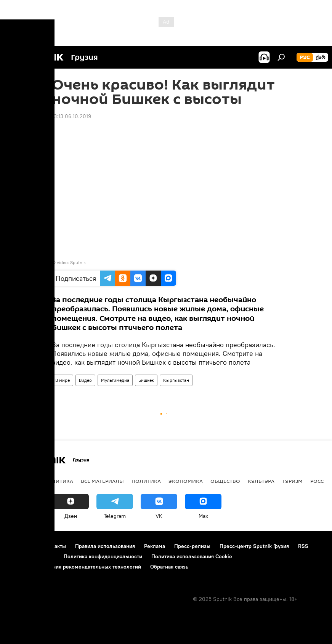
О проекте (21, 546)
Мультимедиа (115, 380)
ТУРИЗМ (292, 481)
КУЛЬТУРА (261, 481)
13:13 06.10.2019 (71, 116)
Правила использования (105, 546)
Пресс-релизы (192, 546)
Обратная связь (169, 567)
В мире (63, 380)
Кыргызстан (176, 380)
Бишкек (146, 380)
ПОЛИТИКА (146, 481)
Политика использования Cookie (192, 556)
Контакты (54, 546)
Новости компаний (31, 556)
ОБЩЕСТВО (225, 481)
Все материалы (102, 481)
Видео (85, 380)
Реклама (155, 546)
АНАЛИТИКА (57, 481)
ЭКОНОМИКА (186, 481)
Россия (321, 481)
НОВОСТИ (21, 481)
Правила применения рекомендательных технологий (75, 567)
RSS (303, 546)
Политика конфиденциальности (103, 556)
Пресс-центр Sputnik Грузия (254, 546)
